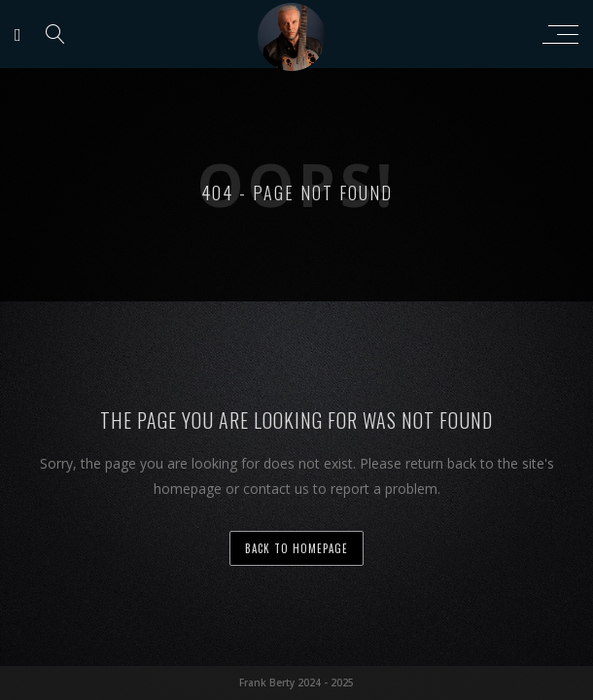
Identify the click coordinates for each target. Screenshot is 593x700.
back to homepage (296, 548)
